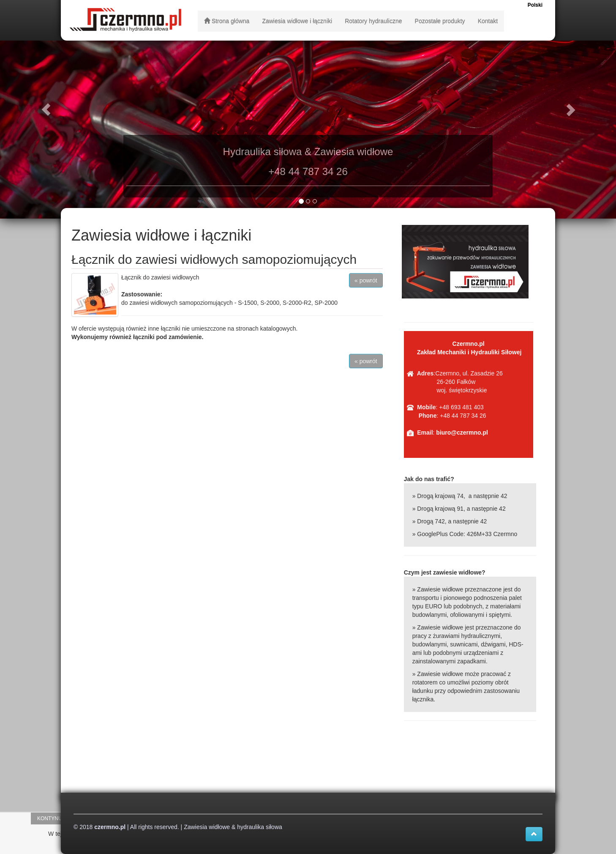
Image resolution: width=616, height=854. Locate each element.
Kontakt (488, 21)
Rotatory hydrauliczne (373, 21)
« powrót (366, 280)
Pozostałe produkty (440, 21)
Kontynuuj (53, 818)
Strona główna (227, 21)
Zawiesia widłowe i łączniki (297, 21)
